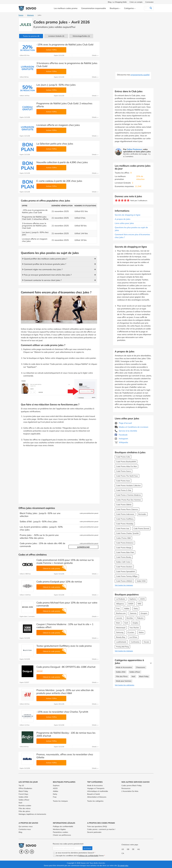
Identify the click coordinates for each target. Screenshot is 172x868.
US (123, 849)
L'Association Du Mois (130, 791)
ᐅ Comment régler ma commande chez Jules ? (42, 269)
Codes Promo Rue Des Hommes (129, 500)
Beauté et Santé (94, 794)
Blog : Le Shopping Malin (117, 2)
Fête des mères (25, 808)
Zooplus (135, 623)
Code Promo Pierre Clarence (127, 509)
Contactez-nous (25, 829)
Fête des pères (24, 811)
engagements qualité (140, 75)
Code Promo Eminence (125, 543)
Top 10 (21, 785)
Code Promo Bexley (124, 557)
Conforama (135, 642)
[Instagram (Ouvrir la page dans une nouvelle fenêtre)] (32, 852)
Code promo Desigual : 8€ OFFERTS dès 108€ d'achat (66, 667)
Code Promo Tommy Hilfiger (127, 576)
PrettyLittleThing (122, 647)
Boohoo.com (121, 613)
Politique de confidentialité (63, 826)
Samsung (120, 632)
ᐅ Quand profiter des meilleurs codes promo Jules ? (45, 259)
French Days (23, 794)
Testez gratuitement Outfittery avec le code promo (64, 646)
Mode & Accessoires (95, 785)
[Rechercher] (146, 8)
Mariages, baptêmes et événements (32, 814)
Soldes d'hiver (135, 672)
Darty (136, 608)
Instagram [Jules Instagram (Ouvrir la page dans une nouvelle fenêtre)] (121, 439)
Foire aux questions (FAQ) (97, 826)
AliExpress (120, 604)
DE (133, 849)
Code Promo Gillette (124, 505)
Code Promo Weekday (125, 524)
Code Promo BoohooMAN (126, 462)
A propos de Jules (123, 219)
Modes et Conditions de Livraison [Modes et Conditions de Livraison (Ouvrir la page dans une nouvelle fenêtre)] (132, 427)
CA (123, 853)
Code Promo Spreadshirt (126, 571)
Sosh (126, 623)
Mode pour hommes (124, 681)
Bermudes (142, 514)
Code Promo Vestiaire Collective (128, 485)
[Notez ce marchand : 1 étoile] (116, 200)
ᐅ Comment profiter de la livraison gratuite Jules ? (44, 264)
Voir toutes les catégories (125, 685)
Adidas (127, 608)
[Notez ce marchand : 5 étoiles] (128, 200)
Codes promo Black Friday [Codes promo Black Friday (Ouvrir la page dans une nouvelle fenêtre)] (132, 785)
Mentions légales (59, 829)
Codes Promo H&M (123, 538)
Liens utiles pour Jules (124, 223)
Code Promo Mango (124, 548)
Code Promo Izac (123, 528)
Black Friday (144, 676)
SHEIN (131, 604)
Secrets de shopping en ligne (128, 215)
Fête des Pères (122, 676)
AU (139, 849)
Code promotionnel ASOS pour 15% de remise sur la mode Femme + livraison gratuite (65, 561)
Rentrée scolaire (25, 806)
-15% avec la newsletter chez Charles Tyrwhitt (62, 712)
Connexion (149, 2)
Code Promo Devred (141, 528)
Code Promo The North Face (127, 476)
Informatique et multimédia (98, 791)
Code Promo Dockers (124, 567)
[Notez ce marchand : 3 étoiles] (122, 200)
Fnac (118, 608)
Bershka (130, 618)
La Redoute (121, 599)
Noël (133, 676)
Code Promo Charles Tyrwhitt (127, 533)
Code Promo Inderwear (125, 514)
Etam (118, 623)
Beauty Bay (121, 637)
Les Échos (133, 637)
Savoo (21, 15)
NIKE (139, 604)
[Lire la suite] (150, 663)
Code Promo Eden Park (125, 552)
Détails (95, 55)
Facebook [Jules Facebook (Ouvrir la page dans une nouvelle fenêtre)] (121, 435)
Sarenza (133, 613)
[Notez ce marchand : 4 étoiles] (125, 200)
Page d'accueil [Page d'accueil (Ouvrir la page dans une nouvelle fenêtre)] (123, 423)
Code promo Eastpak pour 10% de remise (59, 582)
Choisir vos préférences (62, 835)
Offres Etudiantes (25, 788)
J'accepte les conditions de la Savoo (79, 856)
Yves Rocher (134, 628)
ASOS (142, 599)
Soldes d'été (121, 672)
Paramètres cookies (60, 832)
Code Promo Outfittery (125, 519)
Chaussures (141, 667)
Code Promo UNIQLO (124, 581)
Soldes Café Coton (123, 562)
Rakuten (140, 618)
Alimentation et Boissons (97, 797)
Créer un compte (136, 2)
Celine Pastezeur (134, 149)
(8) (31, 36)
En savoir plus (123, 865)
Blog (20, 832)
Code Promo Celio (123, 457)
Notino (141, 632)
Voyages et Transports (96, 788)
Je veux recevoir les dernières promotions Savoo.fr (74, 853)
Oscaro (146, 642)
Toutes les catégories (95, 801)
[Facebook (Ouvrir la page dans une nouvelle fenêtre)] (21, 852)
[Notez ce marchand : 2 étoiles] (119, 200)
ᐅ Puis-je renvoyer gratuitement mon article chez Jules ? (47, 275)
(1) (81, 36)
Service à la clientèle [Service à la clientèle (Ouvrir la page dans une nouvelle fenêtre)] (126, 431)
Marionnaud (121, 628)
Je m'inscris (87, 848)
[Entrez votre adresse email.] (68, 848)
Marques (30, 15)
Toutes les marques (60, 801)
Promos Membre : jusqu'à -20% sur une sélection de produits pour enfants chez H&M (65, 692)
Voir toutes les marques (124, 585)
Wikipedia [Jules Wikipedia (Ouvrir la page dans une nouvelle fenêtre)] (121, 442)
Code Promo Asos (123, 481)
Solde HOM (141, 581)
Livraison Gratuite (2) (56, 36)
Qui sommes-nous (26, 826)
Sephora (133, 599)
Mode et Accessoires (124, 667)
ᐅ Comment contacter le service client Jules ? (42, 280)
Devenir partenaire (94, 832)
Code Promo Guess (124, 471)
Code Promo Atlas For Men (126, 466)
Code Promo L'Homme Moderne (128, 495)
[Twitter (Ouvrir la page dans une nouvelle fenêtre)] (27, 852)
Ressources (126, 788)
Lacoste (119, 618)
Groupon (144, 613)
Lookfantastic (121, 642)
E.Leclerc (131, 632)
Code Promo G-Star (124, 490)
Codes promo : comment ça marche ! (101, 829)
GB (128, 849)
